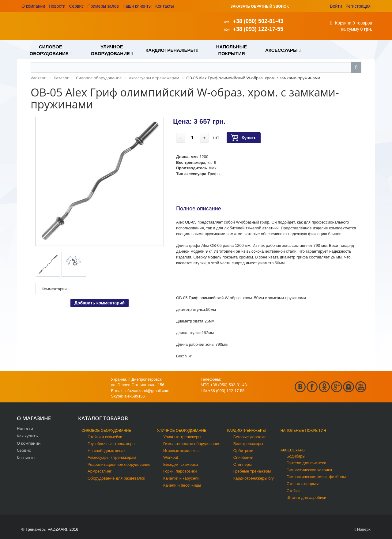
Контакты (164, 6)
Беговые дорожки (249, 437)
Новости (57, 6)
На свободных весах (107, 451)
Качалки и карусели (181, 478)
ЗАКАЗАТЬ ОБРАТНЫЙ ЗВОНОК (260, 6)
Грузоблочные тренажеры (111, 444)
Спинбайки (243, 457)
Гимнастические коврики (309, 470)
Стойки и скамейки (105, 437)
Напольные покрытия (303, 431)
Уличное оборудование (182, 431)
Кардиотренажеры (247, 431)
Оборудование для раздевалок (116, 478)
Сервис (76, 6)
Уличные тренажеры (182, 437)
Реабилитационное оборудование (119, 464)
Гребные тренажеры (252, 471)
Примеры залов (103, 6)
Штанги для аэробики (307, 498)
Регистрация (358, 6)
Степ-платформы (303, 484)
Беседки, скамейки (181, 464)
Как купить (27, 436)
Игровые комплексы (182, 451)
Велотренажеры (248, 444)
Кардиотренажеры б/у (254, 478)
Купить (244, 138)
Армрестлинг (100, 471)
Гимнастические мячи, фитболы (316, 477)
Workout (171, 457)
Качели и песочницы (182, 485)
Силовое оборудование (106, 431)
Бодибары (296, 456)
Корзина (343, 23)
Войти (336, 6)
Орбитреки (243, 451)
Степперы (243, 464)
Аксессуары (293, 450)
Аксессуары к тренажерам (112, 457)
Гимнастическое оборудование (192, 444)
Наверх (362, 529)
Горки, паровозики (180, 471)
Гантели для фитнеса (307, 463)
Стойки (293, 491)
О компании (33, 6)
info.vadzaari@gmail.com (147, 391)
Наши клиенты (137, 6)
